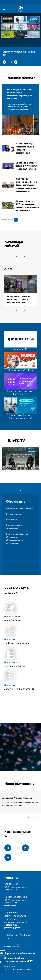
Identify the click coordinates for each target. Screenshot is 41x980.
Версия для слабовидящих (20, 953)
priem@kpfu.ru (10, 905)
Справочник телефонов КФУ (18, 937)
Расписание (12, 520)
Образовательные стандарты (20, 508)
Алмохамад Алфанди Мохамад (17, 798)
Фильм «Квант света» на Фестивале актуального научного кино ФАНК (18, 299)
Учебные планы (14, 514)
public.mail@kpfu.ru (12, 928)
